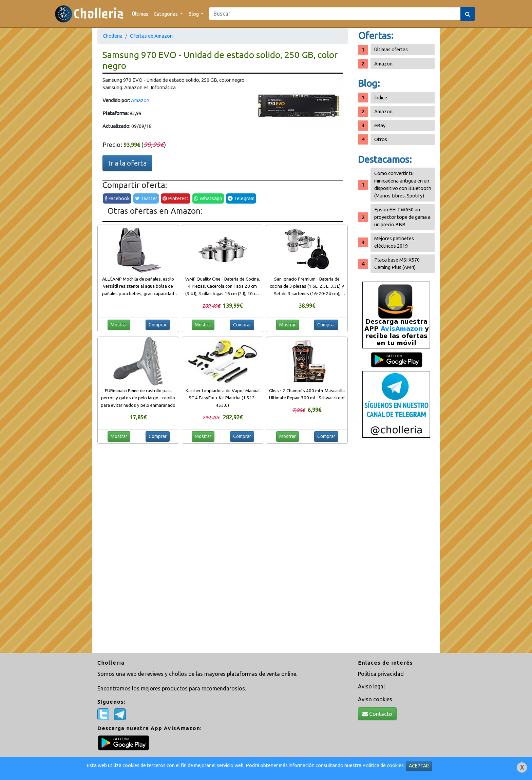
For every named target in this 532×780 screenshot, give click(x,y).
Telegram (241, 198)
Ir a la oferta (127, 163)
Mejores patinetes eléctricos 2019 (394, 242)
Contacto (377, 714)
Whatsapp (208, 198)
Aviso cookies (375, 699)
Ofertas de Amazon (151, 36)
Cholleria (113, 36)
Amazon (140, 100)
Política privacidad (381, 674)
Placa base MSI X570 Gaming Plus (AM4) (397, 263)
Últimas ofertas (391, 49)
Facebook (117, 198)
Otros (381, 139)
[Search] (335, 14)
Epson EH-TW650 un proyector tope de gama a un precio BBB (402, 217)
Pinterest (176, 198)
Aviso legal (371, 686)
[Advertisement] (396, 548)
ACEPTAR (419, 766)
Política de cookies (383, 765)
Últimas (140, 14)
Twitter (146, 198)
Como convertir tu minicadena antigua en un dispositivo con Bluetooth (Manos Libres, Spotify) (403, 184)
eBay (380, 125)
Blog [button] (194, 14)
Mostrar (119, 325)
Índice (381, 98)
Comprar (158, 325)
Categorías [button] (166, 14)
